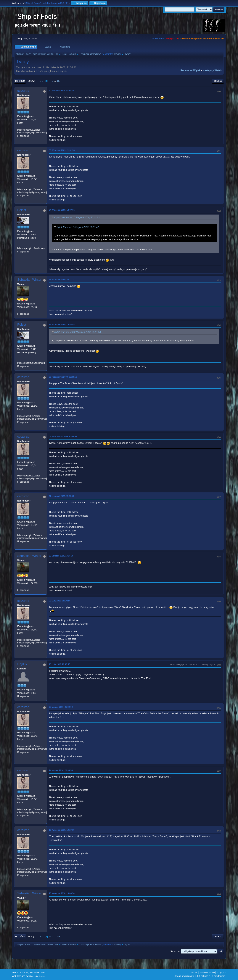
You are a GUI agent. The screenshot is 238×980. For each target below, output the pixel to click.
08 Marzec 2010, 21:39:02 (61, 707)
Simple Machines (37, 972)
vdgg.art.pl (172, 39)
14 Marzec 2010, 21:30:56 (61, 770)
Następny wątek (212, 70)
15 (58, 81)
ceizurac (23, 91)
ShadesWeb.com (37, 976)
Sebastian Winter (29, 280)
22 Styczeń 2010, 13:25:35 (61, 556)
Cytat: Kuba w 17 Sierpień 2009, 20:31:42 (78, 227)
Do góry (20, 937)
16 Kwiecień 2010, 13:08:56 (62, 893)
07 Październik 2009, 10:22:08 (63, 437)
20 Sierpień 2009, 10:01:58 (61, 91)
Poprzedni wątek (190, 70)
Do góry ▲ (221, 972)
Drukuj (218, 81)
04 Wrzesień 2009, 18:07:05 (62, 210)
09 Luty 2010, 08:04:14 (59, 601)
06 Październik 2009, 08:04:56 (63, 377)
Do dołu (20, 81)
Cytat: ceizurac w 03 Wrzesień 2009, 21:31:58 (78, 332)
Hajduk (22, 664)
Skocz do (175, 951)
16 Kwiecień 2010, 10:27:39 (62, 830)
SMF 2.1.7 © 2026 (20, 972)
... (55, 81)
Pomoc (195, 972)
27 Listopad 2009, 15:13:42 (62, 496)
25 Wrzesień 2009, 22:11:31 (62, 280)
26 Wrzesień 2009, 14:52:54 (62, 324)
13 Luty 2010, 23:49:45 (59, 664)
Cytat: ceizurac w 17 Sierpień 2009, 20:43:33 (77, 218)
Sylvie (117, 54)
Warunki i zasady (207, 972)
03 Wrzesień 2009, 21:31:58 (62, 150)
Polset (22, 210)
